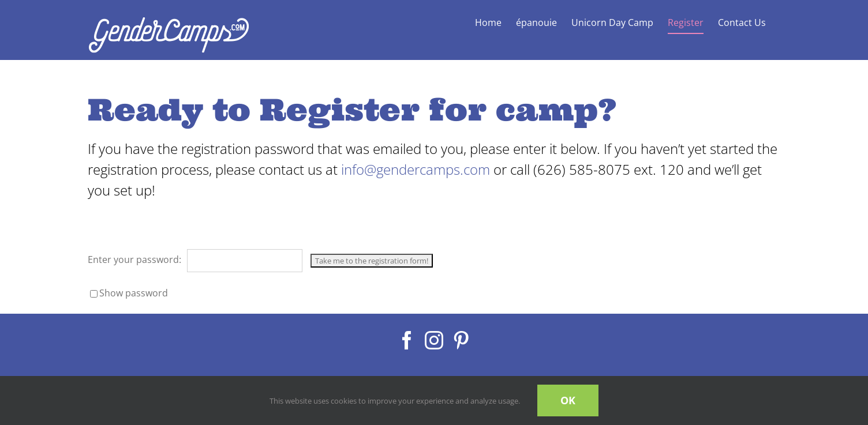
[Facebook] (407, 340)
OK (568, 400)
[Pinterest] (461, 340)
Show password (134, 293)
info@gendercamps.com (417, 169)
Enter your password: (195, 259)
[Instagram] (434, 340)
